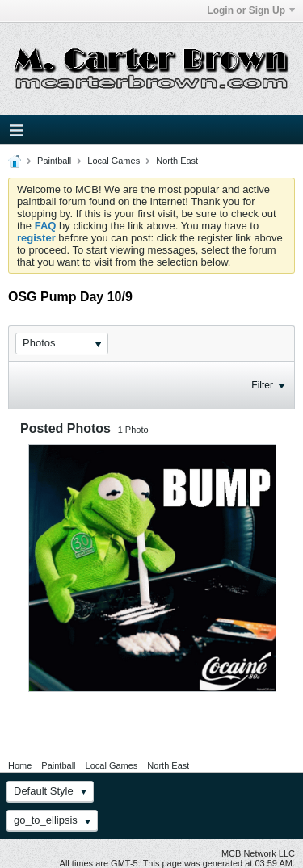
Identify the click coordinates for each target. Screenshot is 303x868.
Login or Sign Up (251, 10)
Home (20, 765)
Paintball (54, 161)
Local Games (114, 161)
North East (177, 161)
